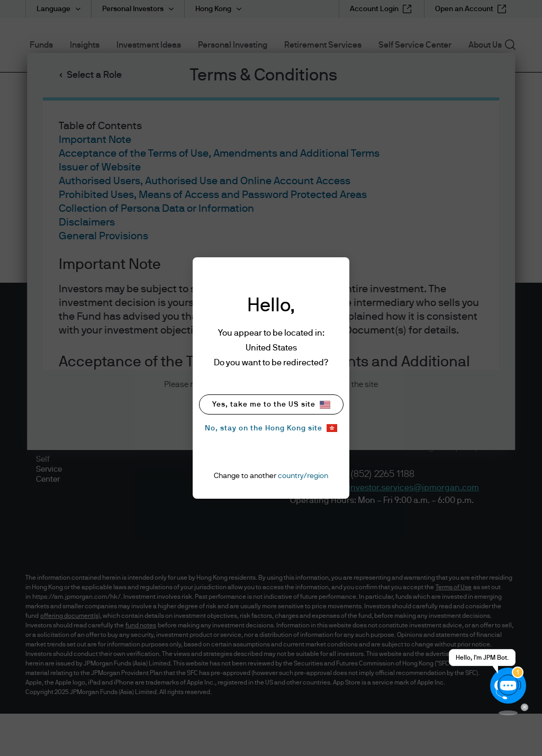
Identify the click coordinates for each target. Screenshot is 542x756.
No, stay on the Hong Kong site (271, 428)
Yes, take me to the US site (271, 405)
